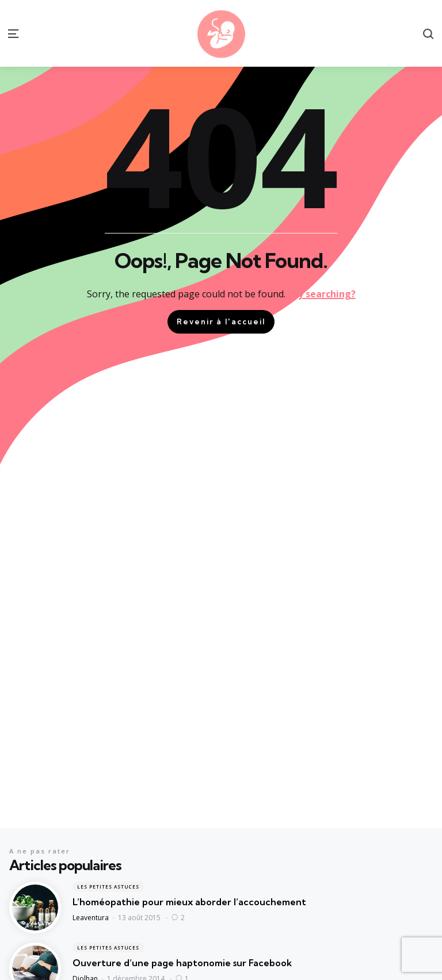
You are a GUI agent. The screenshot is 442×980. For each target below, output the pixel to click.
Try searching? (322, 294)
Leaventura (91, 918)
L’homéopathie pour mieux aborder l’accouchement (189, 902)
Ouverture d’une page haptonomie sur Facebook (182, 963)
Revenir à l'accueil (221, 321)
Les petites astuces (108, 887)
